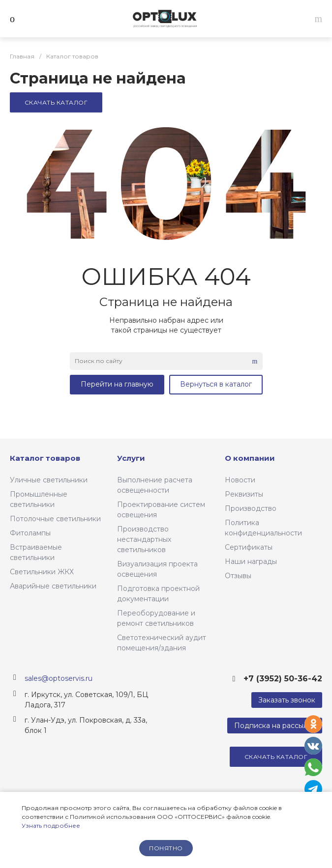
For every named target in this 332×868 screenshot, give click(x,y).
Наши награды (251, 561)
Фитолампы (30, 533)
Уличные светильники (49, 480)
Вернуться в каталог (216, 384)
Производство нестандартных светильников (144, 539)
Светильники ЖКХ (42, 572)
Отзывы (238, 576)
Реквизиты (244, 494)
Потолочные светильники (55, 519)
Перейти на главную (117, 384)
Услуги (131, 458)
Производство (251, 508)
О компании (250, 458)
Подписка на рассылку (275, 726)
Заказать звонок (287, 700)
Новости (240, 480)
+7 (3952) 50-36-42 (283, 679)
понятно (166, 848)
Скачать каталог (56, 102)
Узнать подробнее (51, 826)
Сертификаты (249, 547)
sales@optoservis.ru (59, 678)
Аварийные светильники (53, 586)
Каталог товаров (45, 458)
